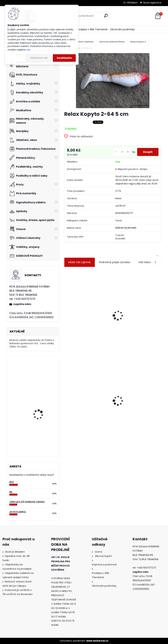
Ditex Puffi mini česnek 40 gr (41, 404)
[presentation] (66, 308)
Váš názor (148, 262)
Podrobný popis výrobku (115, 262)
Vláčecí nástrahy (84, 42)
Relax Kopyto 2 (138, 42)
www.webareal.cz (97, 641)
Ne (11, 492)
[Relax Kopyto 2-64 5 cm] (113, 81)
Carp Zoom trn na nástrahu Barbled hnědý (42, 373)
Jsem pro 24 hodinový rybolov (27, 502)
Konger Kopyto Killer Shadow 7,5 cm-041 (137, 398)
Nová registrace (152, 3)
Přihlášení (132, 3)
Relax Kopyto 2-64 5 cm (82, 399)
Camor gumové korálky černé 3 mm (42, 435)
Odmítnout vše (39, 58)
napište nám (22, 304)
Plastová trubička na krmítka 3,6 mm (137, 298)
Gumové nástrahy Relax (112, 42)
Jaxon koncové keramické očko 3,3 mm (86, 299)
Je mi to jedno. (18, 512)
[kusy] (121, 152)
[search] (106, 16)
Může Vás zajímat (79, 262)
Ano (12, 482)
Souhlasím (64, 58)
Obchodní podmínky (122, 29)
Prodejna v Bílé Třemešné (92, 29)
